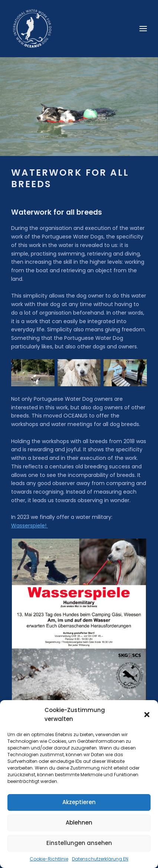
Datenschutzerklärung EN (100, 859)
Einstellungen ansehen (79, 843)
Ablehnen (79, 823)
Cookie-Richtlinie (49, 859)
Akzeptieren (79, 802)
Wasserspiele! (29, 526)
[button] (147, 715)
